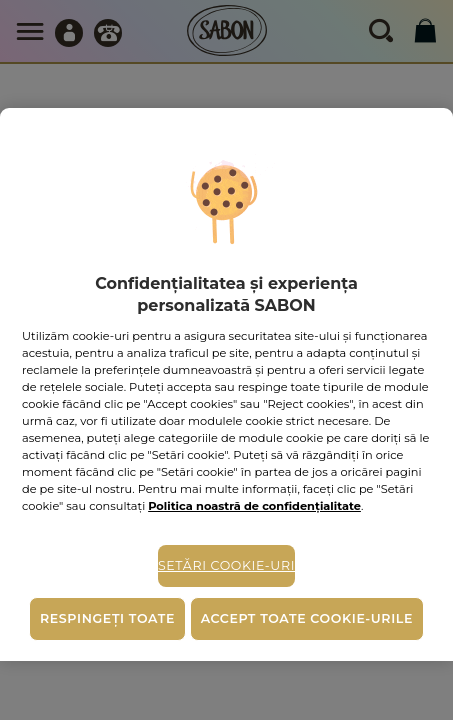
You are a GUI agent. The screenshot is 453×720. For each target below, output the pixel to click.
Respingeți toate (107, 618)
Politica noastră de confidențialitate (254, 506)
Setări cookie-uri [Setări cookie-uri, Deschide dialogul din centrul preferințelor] (226, 565)
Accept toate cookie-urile (307, 618)
